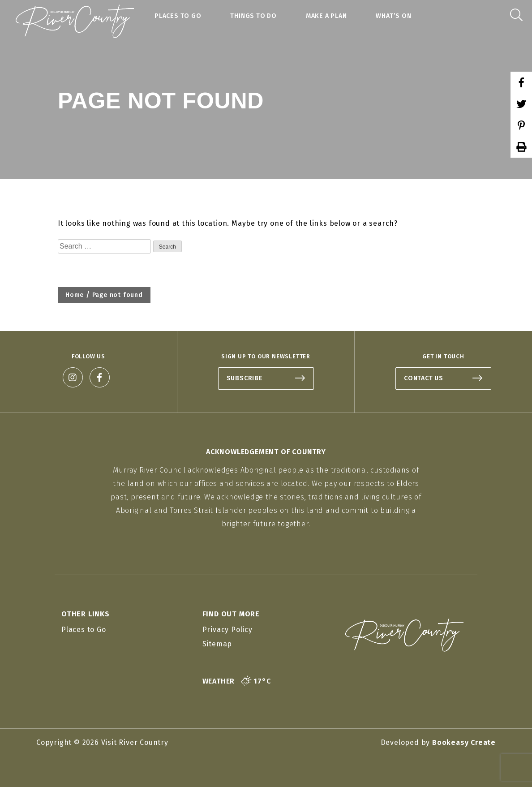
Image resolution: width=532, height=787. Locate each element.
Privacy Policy (227, 630)
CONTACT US (424, 378)
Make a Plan (326, 16)
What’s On (393, 16)
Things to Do (253, 16)
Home (75, 295)
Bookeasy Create (464, 742)
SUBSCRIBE (245, 378)
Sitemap (217, 644)
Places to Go (178, 16)
